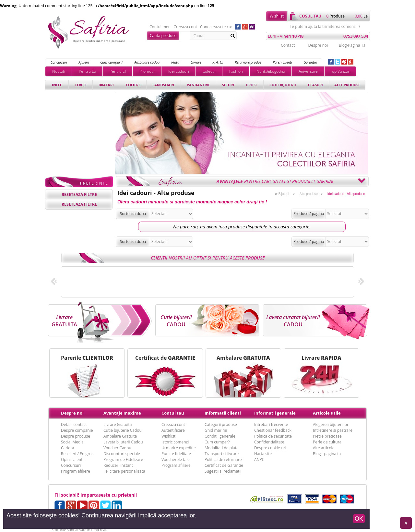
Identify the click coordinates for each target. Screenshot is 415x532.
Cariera (67, 448)
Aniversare (308, 71)
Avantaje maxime (122, 413)
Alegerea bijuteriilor (331, 424)
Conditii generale (220, 436)
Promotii (147, 71)
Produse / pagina (309, 214)
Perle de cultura (327, 442)
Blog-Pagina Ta (352, 45)
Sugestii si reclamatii (223, 471)
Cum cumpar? (217, 442)
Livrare (196, 62)
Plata (175, 62)
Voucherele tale (176, 459)
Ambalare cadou (147, 62)
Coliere (133, 85)
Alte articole (324, 448)
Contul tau (173, 413)
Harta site (263, 454)
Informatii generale (275, 413)
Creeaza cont (185, 27)
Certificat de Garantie (224, 465)
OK (359, 519)
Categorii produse (221, 424)
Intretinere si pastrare (333, 430)
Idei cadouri (179, 71)
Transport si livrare (222, 454)
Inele (57, 85)
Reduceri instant (118, 465)
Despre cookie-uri (270, 448)
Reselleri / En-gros (77, 454)
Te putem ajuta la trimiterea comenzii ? (325, 27)
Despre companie (77, 430)
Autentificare (173, 430)
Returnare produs (248, 62)
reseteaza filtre (79, 194)
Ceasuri (315, 85)
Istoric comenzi (175, 442)
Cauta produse (163, 36)
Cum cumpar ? (112, 62)
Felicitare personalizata (124, 471)
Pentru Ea (87, 71)
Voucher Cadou (117, 448)
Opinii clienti (72, 459)
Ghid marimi (216, 430)
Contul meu (160, 27)
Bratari (106, 85)
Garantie (310, 62)
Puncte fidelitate (176, 454)
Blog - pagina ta (327, 454)
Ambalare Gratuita (120, 436)
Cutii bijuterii (283, 85)
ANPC (259, 459)
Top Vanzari (340, 71)
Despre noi (318, 45)
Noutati (59, 71)
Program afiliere (76, 471)
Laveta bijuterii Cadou (123, 442)
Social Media (72, 442)
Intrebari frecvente (271, 424)
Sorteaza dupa (133, 214)
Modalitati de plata (222, 448)
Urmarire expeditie (179, 448)
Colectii (209, 71)
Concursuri (59, 62)
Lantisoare (164, 85)
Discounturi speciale (122, 454)
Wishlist (277, 16)
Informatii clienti (223, 413)
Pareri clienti (282, 62)
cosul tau (310, 16)
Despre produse (76, 436)
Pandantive (198, 85)
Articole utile (327, 413)
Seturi (228, 85)
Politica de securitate (273, 436)
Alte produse (347, 85)
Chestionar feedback (273, 430)
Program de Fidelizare (123, 459)
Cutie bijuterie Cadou (123, 430)
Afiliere (84, 62)
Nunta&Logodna (271, 71)
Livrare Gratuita (118, 424)
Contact (288, 45)
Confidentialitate (269, 442)
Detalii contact (74, 424)
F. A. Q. (218, 62)
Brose (252, 85)
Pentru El (118, 71)
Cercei (81, 85)
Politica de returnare (223, 459)
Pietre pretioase (327, 436)
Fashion (236, 71)
